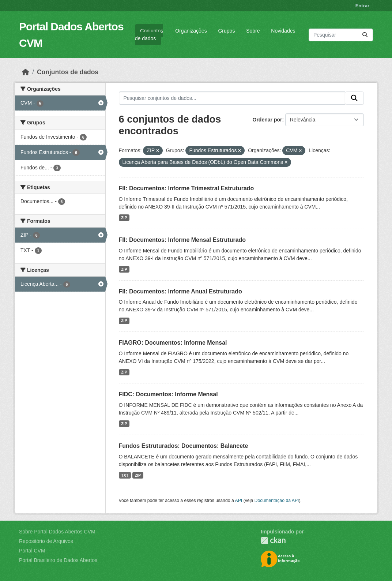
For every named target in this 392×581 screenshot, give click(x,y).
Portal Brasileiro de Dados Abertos (58, 560)
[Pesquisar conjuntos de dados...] (341, 35)
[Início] (26, 72)
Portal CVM (32, 551)
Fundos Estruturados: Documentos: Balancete (184, 446)
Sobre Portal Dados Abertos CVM (57, 532)
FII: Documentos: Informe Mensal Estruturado (182, 240)
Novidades (283, 31)
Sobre (253, 31)
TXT (125, 475)
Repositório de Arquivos (46, 541)
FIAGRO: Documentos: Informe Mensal (173, 343)
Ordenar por (267, 120)
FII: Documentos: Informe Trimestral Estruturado (186, 188)
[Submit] (365, 35)
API (239, 501)
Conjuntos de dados (149, 35)
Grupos (226, 31)
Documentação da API (277, 501)
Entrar (362, 6)
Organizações (191, 31)
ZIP (124, 218)
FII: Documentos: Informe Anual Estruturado (180, 291)
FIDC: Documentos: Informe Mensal (168, 394)
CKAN (273, 540)
